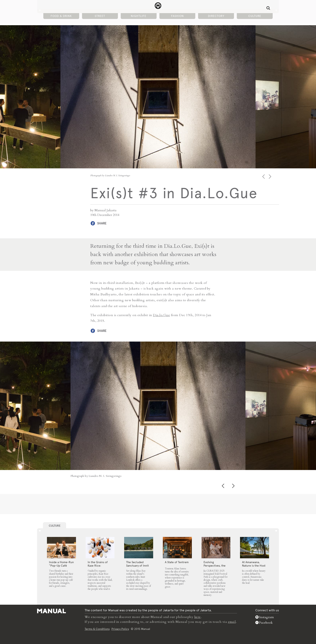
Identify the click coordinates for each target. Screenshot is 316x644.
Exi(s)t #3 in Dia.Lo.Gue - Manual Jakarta (158, 6)
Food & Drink (61, 16)
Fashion (177, 16)
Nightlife (139, 16)
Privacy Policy (120, 629)
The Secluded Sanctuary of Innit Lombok (137, 565)
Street (100, 16)
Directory (216, 16)
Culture (255, 16)
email (232, 622)
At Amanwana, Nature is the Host (254, 564)
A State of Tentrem (177, 562)
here (197, 617)
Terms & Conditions (97, 629)
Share (102, 223)
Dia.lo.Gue (161, 315)
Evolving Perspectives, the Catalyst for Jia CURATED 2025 (215, 567)
